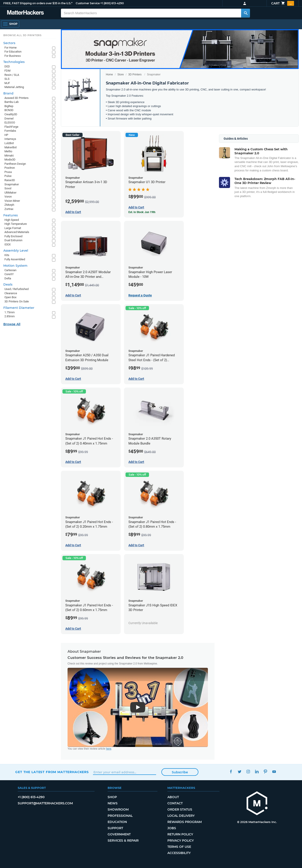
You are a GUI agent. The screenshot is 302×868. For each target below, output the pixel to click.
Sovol (8, 188)
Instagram (248, 771)
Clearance (11, 293)
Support (115, 828)
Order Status (180, 809)
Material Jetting (14, 87)
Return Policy (180, 834)
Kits (7, 255)
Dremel (9, 119)
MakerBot (11, 147)
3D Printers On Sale (17, 301)
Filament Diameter (19, 308)
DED (7, 66)
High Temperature (16, 224)
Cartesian (10, 270)
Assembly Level (16, 251)
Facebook (231, 771)
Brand (8, 93)
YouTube (274, 771)
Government (119, 834)
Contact (175, 803)
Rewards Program (185, 822)
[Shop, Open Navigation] (10, 24)
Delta (8, 278)
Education (117, 822)
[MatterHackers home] (25, 13)
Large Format (13, 228)
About (173, 797)
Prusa (8, 172)
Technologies (14, 62)
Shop (112, 797)
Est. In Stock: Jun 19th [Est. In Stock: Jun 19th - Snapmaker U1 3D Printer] (142, 212)
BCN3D (9, 110)
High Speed (12, 220)
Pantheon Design (15, 164)
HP (6, 135)
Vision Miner (12, 201)
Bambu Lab (12, 102)
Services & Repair (123, 841)
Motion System (15, 266)
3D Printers (135, 74)
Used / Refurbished (16, 289)
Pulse (8, 176)
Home (109, 74)
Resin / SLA (12, 75)
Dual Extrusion (13, 240)
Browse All (12, 324)
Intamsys (10, 139)
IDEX (8, 244)
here (109, 749)
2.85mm (10, 316)
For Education (13, 52)
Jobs (172, 828)
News (113, 803)
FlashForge (11, 127)
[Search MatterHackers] (246, 13)
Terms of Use (179, 847)
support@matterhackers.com (45, 803)
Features (11, 215)
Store (121, 74)
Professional (120, 816)
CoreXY (9, 274)
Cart (283, 3)
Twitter (239, 771)
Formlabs (10, 131)
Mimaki (9, 156)
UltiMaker (10, 193)
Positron (10, 168)
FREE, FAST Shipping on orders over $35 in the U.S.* (38, 3)
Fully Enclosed (13, 236)
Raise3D (10, 180)
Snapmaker (12, 184)
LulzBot (9, 143)
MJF (7, 83)
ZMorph (9, 205)
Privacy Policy (181, 841)
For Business (13, 56)
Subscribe (180, 772)
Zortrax (9, 209)
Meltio (8, 151)
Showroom (118, 809)
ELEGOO (10, 122)
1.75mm (10, 312)
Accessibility (179, 853)
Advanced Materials (17, 232)
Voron (8, 197)
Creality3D (11, 114)
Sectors (9, 43)
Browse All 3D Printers (22, 35)
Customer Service (88, 3)
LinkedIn (257, 771)
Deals (8, 284)
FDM (7, 71)
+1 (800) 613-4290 (112, 3)
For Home (11, 48)
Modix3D (10, 160)
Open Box (10, 297)
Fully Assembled (15, 259)
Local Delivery (181, 816)
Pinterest (265, 771)
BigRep (9, 106)
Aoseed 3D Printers (16, 98)
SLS (7, 79)
